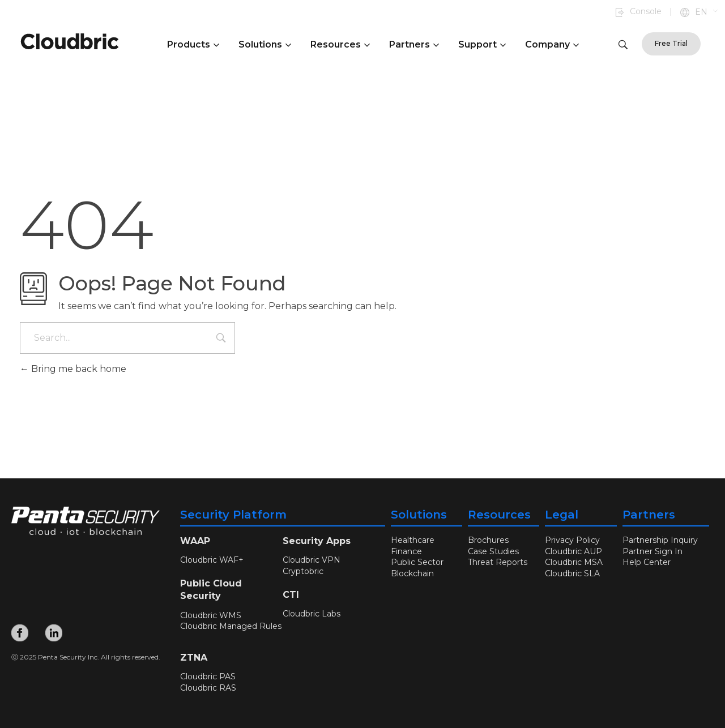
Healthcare (413, 540)
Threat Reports (498, 562)
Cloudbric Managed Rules (231, 626)
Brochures (488, 540)
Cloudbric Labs (312, 614)
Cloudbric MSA (574, 562)
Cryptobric (303, 571)
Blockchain (412, 573)
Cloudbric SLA (572, 573)
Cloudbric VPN (312, 560)
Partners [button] (414, 44)
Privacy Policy (572, 540)
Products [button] (193, 44)
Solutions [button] (265, 44)
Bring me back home (73, 369)
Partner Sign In (652, 551)
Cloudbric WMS (211, 615)
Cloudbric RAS (208, 688)
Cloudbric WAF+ (212, 560)
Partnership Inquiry (660, 540)
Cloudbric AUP (573, 551)
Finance (406, 551)
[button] (707, 12)
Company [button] (552, 44)
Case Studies (493, 551)
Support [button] (482, 44)
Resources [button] (340, 44)
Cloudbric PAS (208, 676)
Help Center (647, 562)
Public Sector (417, 562)
